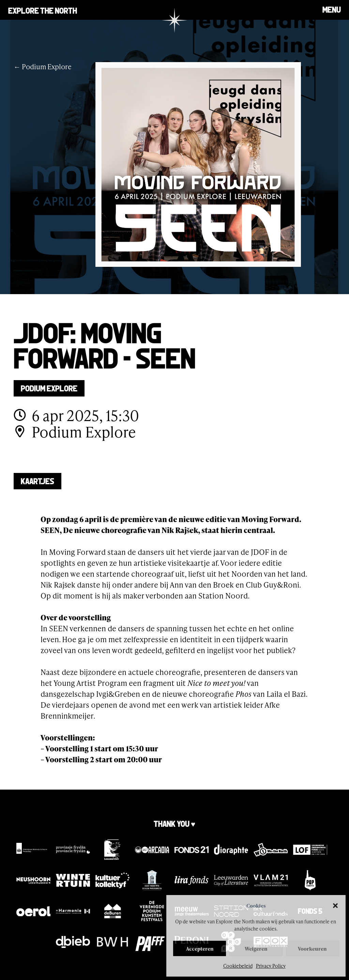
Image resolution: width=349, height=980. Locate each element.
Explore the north (43, 10)
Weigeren (256, 949)
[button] (335, 906)
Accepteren (200, 949)
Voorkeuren (312, 949)
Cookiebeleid (238, 966)
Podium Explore (49, 388)
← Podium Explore (43, 67)
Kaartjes (37, 480)
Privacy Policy (271, 966)
